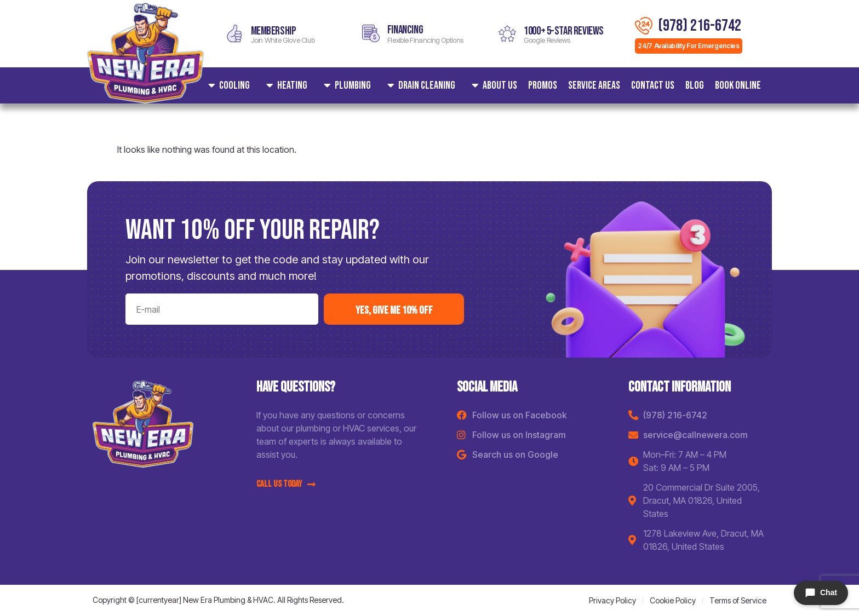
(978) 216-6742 (700, 26)
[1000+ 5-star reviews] (507, 33)
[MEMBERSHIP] (234, 33)
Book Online (738, 85)
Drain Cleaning (419, 85)
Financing (405, 30)
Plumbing (345, 85)
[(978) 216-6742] (644, 26)
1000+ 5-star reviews (564, 31)
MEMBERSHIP (274, 31)
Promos (543, 85)
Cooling (226, 85)
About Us (492, 85)
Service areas (594, 85)
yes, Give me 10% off (394, 310)
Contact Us (653, 85)
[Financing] (371, 33)
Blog (695, 85)
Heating (284, 85)
